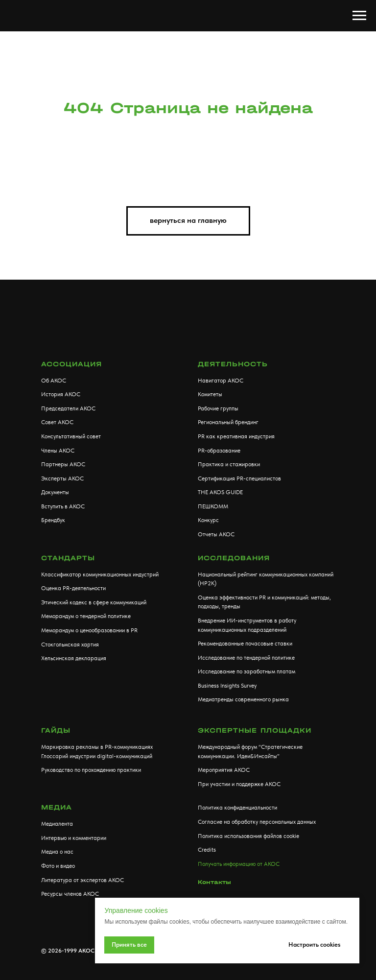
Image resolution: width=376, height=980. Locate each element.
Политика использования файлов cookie (248, 836)
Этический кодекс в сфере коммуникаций (94, 602)
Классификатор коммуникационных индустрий (100, 574)
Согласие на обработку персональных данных (257, 822)
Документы (55, 492)
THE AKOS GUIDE (220, 492)
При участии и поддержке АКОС (239, 784)
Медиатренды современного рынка (243, 699)
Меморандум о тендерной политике (86, 616)
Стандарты (68, 558)
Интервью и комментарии (74, 838)
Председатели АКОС (68, 408)
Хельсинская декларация (74, 658)
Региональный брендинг (228, 422)
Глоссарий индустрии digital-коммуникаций (97, 756)
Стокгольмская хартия (70, 645)
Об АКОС (54, 381)
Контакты (214, 882)
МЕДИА (57, 807)
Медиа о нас (57, 852)
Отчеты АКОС (216, 534)
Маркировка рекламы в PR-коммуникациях (97, 747)
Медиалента (57, 824)
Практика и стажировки (229, 464)
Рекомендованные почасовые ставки (245, 644)
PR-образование (219, 451)
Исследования (234, 558)
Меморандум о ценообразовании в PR (89, 630)
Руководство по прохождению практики (91, 770)
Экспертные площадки (255, 730)
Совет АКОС (57, 422)
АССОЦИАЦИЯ (71, 364)
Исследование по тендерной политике (246, 658)
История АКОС (61, 394)
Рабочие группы (218, 408)
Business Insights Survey (227, 686)
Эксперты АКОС (62, 478)
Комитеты (210, 394)
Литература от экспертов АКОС (82, 880)
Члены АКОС (58, 451)
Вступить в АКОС (63, 506)
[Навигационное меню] (359, 16)
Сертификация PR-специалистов (239, 478)
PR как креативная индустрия (236, 436)
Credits (207, 850)
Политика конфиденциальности (237, 808)
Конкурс (208, 520)
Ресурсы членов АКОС (70, 894)
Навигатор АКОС (221, 381)
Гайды (56, 730)
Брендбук (53, 520)
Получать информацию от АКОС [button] (239, 864)
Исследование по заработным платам (247, 671)
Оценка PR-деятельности (73, 588)
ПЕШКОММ (213, 506)
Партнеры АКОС (63, 464)
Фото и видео (58, 866)
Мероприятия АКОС (224, 770)
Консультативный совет (71, 436)
